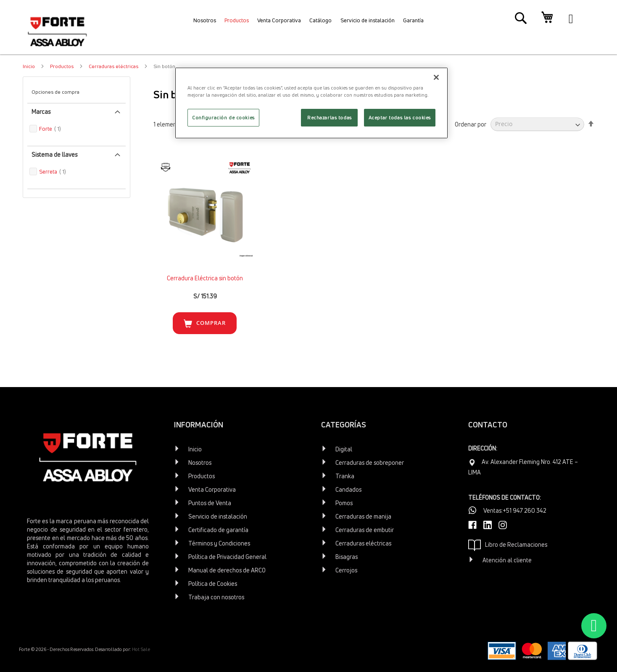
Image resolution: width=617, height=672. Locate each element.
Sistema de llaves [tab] (54, 154)
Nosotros (200, 462)
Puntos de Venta (210, 503)
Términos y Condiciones (219, 543)
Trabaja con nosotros (216, 597)
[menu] (308, 23)
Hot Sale (141, 649)
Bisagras (347, 557)
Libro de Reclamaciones (508, 545)
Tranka (345, 476)
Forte (60, 128)
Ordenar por (471, 124)
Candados (348, 489)
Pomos (344, 503)
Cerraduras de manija (363, 516)
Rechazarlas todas (330, 117)
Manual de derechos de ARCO (227, 570)
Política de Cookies (213, 584)
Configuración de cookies (223, 117)
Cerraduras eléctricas (114, 66)
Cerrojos (346, 570)
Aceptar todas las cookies (400, 117)
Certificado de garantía (218, 530)
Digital (344, 449)
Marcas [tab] (41, 112)
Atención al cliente (507, 560)
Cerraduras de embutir (365, 530)
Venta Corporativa (212, 489)
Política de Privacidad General (227, 557)
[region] (311, 103)
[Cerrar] (436, 77)
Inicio (29, 66)
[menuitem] (189, 23)
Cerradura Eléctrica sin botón (205, 278)
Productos (62, 66)
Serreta (62, 171)
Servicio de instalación (218, 516)
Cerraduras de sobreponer (370, 462)
